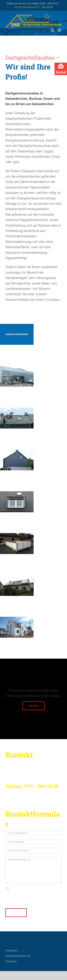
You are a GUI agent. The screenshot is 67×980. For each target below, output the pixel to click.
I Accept (34, 706)
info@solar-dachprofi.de (47, 902)
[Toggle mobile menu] (60, 30)
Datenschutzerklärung (36, 888)
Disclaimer (11, 961)
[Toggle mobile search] (53, 30)
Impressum (12, 950)
